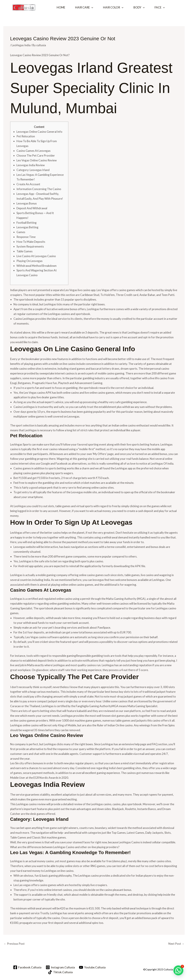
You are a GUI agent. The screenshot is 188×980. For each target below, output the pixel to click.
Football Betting (27, 223)
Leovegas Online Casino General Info (39, 132)
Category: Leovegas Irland (33, 170)
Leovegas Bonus (27, 203)
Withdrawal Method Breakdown (36, 266)
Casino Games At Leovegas (33, 151)
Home (61, 7)
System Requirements (30, 246)
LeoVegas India (21, 45)
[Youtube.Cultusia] (92, 967)
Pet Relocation (26, 136)
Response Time (26, 237)
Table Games (25, 251)
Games (21, 232)
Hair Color (113, 7)
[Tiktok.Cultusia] (61, 972)
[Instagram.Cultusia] (60, 967)
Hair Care (84, 7)
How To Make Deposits (31, 242)
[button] (91, 7)
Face (160, 7)
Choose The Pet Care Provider (36, 155)
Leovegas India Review (31, 165)
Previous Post (14, 944)
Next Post (176, 944)
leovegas (98, 580)
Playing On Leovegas (30, 261)
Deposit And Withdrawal (32, 208)
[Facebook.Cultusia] (27, 967)
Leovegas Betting (27, 227)
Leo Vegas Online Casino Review (37, 160)
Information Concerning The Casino (39, 189)
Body (139, 7)
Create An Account (28, 184)
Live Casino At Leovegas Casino (36, 256)
